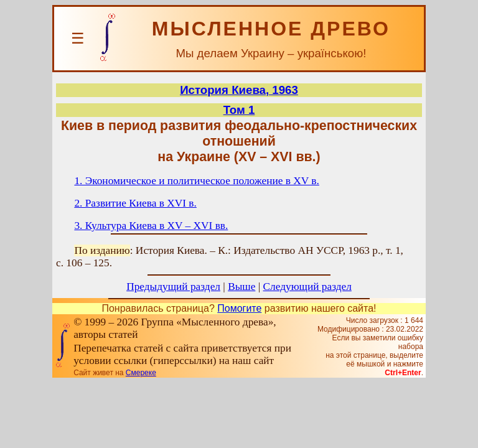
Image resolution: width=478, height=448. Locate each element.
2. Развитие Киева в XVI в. (135, 203)
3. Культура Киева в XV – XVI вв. (151, 226)
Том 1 (239, 110)
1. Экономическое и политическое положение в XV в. (197, 181)
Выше (241, 287)
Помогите (239, 308)
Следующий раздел (307, 287)
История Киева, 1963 (239, 90)
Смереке (141, 373)
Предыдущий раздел (173, 287)
